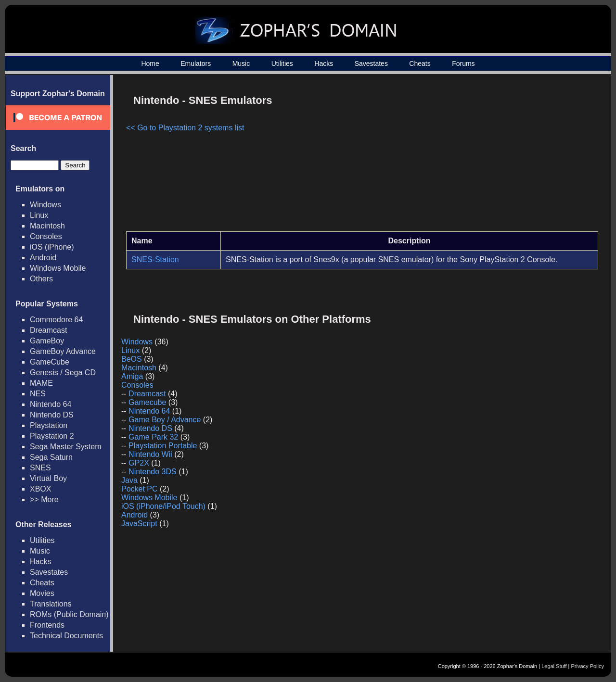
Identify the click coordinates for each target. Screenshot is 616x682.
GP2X (139, 463)
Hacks (324, 63)
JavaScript (139, 524)
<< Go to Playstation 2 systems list (185, 128)
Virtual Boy (48, 478)
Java (129, 480)
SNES (40, 468)
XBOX (40, 489)
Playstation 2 (52, 436)
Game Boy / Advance (165, 420)
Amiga (132, 376)
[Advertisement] (516, 157)
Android (43, 258)
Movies (42, 593)
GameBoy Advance (63, 351)
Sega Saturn (51, 457)
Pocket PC (140, 489)
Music (241, 63)
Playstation (49, 425)
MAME (41, 383)
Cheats (420, 63)
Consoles (46, 236)
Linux (39, 215)
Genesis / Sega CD (63, 373)
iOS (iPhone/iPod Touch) (163, 506)
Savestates (371, 63)
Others (41, 279)
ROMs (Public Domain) (69, 614)
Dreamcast (48, 330)
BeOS (132, 359)
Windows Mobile (58, 268)
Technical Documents (66, 636)
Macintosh (47, 226)
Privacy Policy (588, 666)
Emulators (196, 63)
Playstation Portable (163, 446)
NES (38, 394)
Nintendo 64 (51, 404)
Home (150, 63)
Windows (45, 205)
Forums (463, 63)
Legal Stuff (554, 666)
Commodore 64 (56, 320)
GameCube (50, 362)
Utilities (282, 63)
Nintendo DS (52, 415)
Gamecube (147, 402)
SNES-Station (155, 259)
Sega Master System (66, 447)
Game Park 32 (153, 437)
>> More (44, 499)
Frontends (47, 625)
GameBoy (47, 341)
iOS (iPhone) (52, 247)
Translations (51, 604)
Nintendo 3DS (153, 472)
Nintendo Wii (150, 454)
